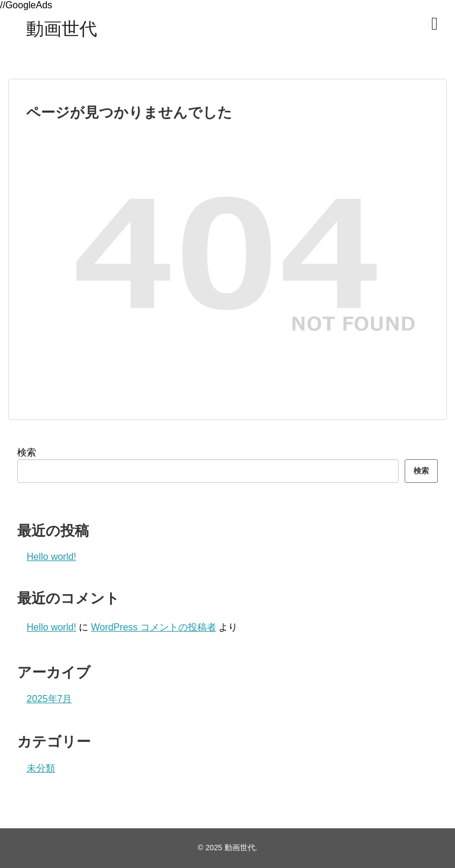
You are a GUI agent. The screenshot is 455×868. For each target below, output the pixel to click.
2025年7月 (49, 699)
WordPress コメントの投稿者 (153, 627)
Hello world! (52, 557)
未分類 (41, 768)
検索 (27, 452)
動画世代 (62, 29)
